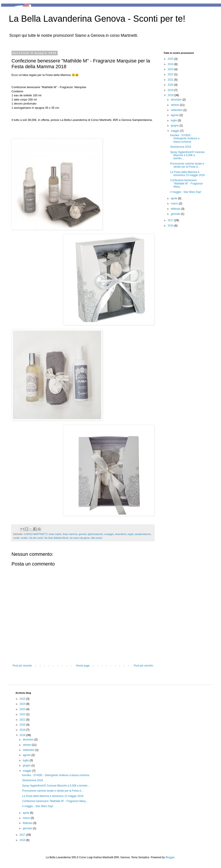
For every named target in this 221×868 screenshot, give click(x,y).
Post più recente (22, 666)
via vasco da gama (80, 538)
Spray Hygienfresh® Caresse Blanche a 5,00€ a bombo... (187, 155)
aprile (174, 198)
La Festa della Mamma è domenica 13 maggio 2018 (187, 174)
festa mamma (70, 534)
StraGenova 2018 (181, 147)
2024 (171, 64)
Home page (83, 666)
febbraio (176, 209)
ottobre (175, 105)
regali (130, 534)
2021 (171, 80)
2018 (171, 95)
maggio (176, 131)
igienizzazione (95, 534)
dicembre (177, 100)
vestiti (16, 538)
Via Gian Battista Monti (56, 538)
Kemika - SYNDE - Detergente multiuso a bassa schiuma (185, 139)
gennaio (176, 214)
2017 (171, 220)
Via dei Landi (36, 538)
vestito (24, 538)
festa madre (55, 534)
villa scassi (97, 538)
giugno (175, 126)
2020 (171, 85)
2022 (171, 74)
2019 (171, 90)
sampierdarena (143, 534)
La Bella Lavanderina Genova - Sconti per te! (97, 19)
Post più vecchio (144, 666)
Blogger (170, 857)
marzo (175, 203)
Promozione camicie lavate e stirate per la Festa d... (187, 165)
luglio (174, 120)
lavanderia (121, 534)
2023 (171, 69)
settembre (177, 110)
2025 (171, 59)
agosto (175, 115)
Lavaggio (109, 534)
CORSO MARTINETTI (36, 534)
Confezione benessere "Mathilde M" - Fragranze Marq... (187, 183)
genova (83, 534)
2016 (171, 226)
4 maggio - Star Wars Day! (186, 192)
